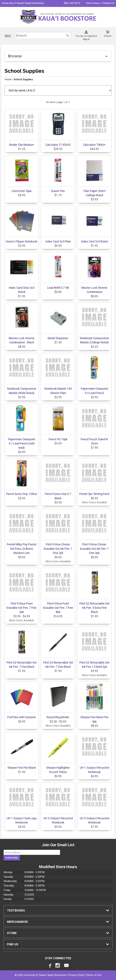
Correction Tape (22, 175)
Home (8, 79)
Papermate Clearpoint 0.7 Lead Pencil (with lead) (22, 427)
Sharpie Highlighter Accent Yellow (58, 753)
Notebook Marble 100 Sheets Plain (58, 374)
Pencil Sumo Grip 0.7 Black (58, 480)
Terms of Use (94, 975)
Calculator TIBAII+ (94, 128)
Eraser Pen (58, 175)
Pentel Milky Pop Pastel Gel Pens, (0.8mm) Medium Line (22, 532)
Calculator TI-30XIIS (58, 128)
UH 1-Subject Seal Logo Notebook (22, 804)
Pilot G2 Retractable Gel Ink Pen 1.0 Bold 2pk (94, 648)
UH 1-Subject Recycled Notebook (94, 753)
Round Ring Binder (58, 701)
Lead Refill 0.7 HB (58, 271)
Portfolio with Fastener (22, 701)
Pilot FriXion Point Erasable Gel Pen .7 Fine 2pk (22, 591)
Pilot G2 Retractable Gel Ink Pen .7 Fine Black (22, 648)
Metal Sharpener (58, 322)
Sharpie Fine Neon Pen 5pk (94, 703)
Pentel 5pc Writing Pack (94, 478)
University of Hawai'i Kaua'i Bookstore (23, 3)
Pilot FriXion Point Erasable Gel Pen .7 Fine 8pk (58, 591)
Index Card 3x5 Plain (58, 225)
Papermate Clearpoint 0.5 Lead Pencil (94, 374)
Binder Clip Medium (22, 128)
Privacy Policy (76, 975)
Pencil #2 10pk (58, 423)
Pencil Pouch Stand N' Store (94, 425)
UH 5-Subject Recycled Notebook (94, 804)
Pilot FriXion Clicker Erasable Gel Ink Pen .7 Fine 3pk (94, 532)
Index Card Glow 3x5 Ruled (22, 273)
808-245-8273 (72, 3)
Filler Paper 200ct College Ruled (94, 177)
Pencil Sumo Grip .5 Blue (22, 478)
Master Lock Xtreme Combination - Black (22, 324)
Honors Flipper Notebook (22, 225)
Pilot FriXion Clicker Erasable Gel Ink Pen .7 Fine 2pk (58, 532)
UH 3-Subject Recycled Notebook (58, 804)
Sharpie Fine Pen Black (22, 751)
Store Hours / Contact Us (100, 3)
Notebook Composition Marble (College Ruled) (94, 324)
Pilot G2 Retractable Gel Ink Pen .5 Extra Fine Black (94, 591)
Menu (8, 36)
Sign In (86, 39)
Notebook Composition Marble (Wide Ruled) (22, 374)
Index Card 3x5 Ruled (94, 225)
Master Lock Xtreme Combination (94, 273)
